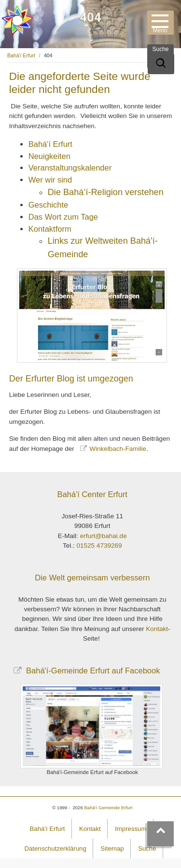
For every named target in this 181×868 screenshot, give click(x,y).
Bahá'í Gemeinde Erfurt (108, 808)
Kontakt (157, 629)
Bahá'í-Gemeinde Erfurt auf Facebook (92, 671)
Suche (147, 848)
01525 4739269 (99, 546)
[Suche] (161, 64)
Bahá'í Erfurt (21, 55)
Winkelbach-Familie (118, 449)
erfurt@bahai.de (104, 536)
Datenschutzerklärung (55, 848)
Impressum (131, 829)
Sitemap (112, 848)
